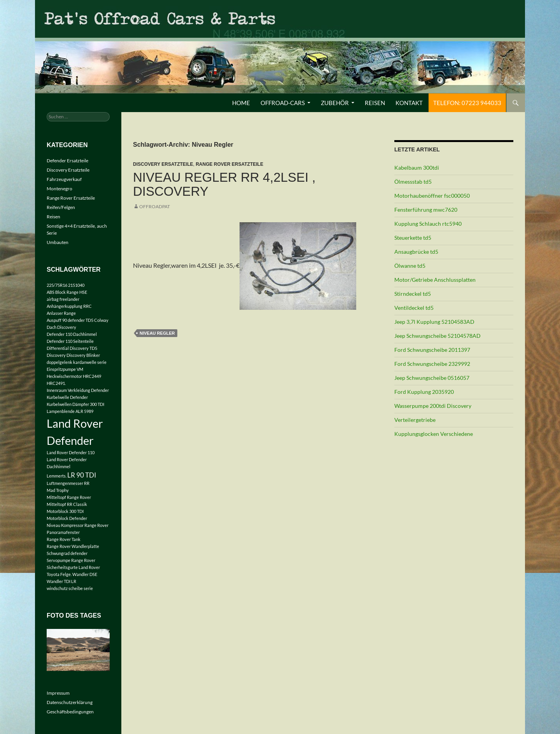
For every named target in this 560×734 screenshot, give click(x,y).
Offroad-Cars (283, 103)
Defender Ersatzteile (67, 161)
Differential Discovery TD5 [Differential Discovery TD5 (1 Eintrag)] (72, 348)
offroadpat (155, 206)
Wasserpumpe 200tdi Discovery (433, 406)
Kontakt (409, 103)
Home (241, 103)
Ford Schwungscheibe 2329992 (432, 364)
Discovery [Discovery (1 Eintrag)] (56, 355)
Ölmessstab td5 (413, 182)
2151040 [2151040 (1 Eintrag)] (76, 285)
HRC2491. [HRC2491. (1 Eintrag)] (56, 383)
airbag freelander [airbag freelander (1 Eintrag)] (63, 299)
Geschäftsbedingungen (70, 712)
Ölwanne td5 (410, 266)
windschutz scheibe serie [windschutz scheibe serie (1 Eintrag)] (70, 588)
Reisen (375, 103)
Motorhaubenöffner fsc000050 (432, 196)
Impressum (58, 693)
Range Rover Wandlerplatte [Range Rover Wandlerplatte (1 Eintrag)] (73, 546)
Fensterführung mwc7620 (426, 210)
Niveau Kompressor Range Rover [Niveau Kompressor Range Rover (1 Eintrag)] (78, 525)
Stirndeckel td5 (413, 294)
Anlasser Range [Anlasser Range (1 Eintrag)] (61, 313)
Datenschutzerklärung (70, 702)
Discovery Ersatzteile (163, 164)
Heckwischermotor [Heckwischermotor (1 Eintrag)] (64, 376)
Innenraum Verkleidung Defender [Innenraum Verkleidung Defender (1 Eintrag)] (78, 390)
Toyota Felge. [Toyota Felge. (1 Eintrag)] (59, 574)
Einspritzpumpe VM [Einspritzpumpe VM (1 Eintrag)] (65, 369)
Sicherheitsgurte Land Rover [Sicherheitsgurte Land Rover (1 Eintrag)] (73, 567)
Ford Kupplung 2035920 (424, 392)
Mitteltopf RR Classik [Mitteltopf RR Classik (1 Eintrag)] (67, 504)
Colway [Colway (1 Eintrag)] (101, 320)
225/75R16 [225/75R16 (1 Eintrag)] (57, 285)
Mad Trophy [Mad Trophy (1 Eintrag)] (58, 490)
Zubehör (335, 103)
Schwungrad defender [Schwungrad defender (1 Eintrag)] (67, 553)
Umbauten (58, 242)
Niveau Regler (157, 333)
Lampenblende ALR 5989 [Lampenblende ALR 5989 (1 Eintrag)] (70, 411)
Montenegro (59, 189)
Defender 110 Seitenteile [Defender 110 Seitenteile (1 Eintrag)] (70, 341)
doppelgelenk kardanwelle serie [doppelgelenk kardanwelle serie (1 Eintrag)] (77, 362)
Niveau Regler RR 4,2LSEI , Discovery (224, 184)
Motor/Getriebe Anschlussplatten (435, 280)
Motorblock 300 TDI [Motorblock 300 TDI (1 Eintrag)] (65, 511)
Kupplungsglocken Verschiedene (434, 434)
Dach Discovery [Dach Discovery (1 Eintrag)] (61, 327)
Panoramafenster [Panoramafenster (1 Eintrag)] (63, 532)
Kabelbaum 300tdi (417, 168)
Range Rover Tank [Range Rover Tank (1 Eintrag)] (64, 539)
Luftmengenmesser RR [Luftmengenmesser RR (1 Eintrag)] (68, 483)
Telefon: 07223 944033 (467, 103)
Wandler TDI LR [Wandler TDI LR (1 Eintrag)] (61, 581)
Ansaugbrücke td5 (416, 252)
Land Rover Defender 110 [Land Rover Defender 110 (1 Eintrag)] (71, 452)
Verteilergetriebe (415, 420)
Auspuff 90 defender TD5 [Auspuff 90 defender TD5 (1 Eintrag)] (70, 320)
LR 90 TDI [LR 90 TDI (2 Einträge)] (82, 475)
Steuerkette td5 (413, 238)
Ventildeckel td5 (414, 308)
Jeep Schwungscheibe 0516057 (432, 378)
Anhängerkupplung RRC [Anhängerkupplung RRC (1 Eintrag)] (69, 306)
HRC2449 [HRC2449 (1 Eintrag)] (92, 376)
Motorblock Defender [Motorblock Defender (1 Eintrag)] (67, 518)
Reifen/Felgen (61, 207)
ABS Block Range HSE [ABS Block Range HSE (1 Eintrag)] (67, 292)
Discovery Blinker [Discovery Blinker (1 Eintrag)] (83, 355)
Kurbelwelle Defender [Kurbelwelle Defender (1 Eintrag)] (67, 397)
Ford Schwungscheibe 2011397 (432, 350)
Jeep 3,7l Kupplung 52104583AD (434, 322)
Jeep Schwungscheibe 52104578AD (437, 336)
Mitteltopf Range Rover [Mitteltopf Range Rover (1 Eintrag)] (69, 497)
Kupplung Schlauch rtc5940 (428, 224)
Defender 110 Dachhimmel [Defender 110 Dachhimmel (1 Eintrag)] (72, 334)
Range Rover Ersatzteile (229, 164)
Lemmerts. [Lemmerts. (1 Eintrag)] (57, 476)
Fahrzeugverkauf (64, 179)
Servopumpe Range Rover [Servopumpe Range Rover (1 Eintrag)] (71, 560)
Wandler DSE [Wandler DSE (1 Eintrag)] (85, 574)
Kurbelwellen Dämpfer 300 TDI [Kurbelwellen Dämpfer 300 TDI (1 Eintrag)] (75, 404)
